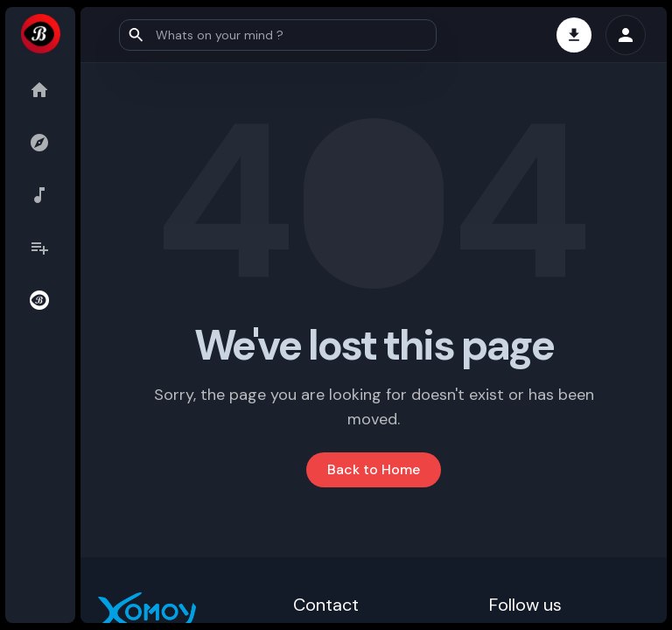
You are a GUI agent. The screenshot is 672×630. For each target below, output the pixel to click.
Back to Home (374, 469)
